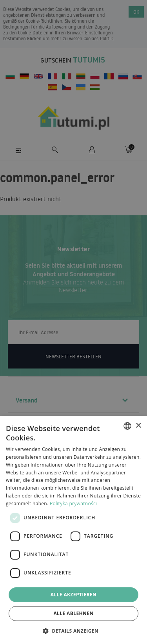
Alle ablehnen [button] (73, 613)
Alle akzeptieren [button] (74, 595)
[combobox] (127, 426)
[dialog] (73, 530)
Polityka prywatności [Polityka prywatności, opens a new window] (73, 504)
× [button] (138, 426)
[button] (73, 631)
